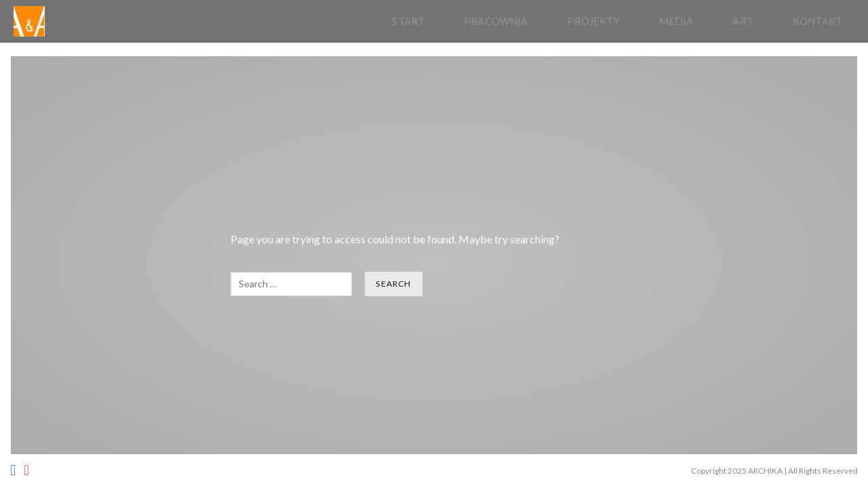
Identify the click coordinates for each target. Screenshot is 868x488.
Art (743, 21)
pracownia (496, 21)
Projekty (594, 21)
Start (408, 21)
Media (676, 21)
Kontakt (817, 21)
